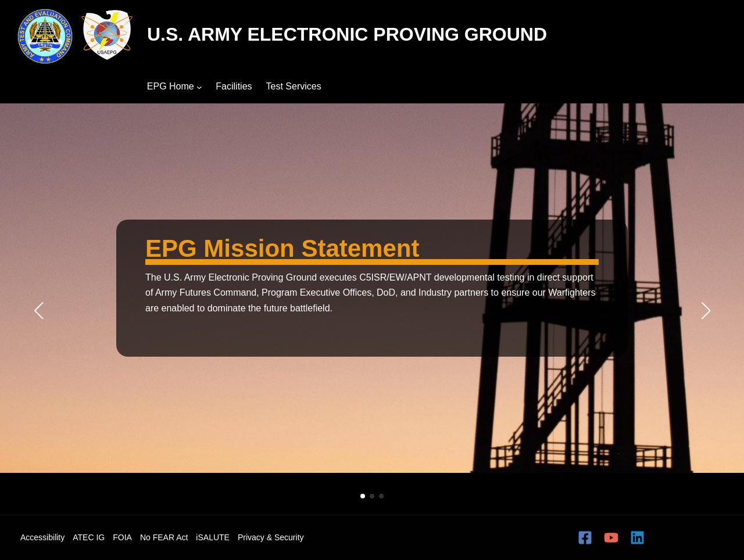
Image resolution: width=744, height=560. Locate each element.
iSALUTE (213, 537)
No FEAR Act (164, 537)
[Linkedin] (637, 538)
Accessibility (42, 537)
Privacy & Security (271, 537)
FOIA (122, 537)
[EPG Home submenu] (199, 87)
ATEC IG (89, 537)
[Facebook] (585, 538)
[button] (363, 496)
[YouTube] (611, 538)
